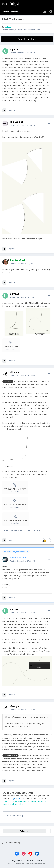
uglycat (8, 27)
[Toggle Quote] (7, 717)
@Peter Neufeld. (10, 756)
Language (16, 860)
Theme (29, 860)
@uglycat (8, 381)
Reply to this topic (27, 39)
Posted (22, 53)
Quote (12, 110)
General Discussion (31, 30)
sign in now (17, 798)
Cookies (40, 860)
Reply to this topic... (16, 815)
